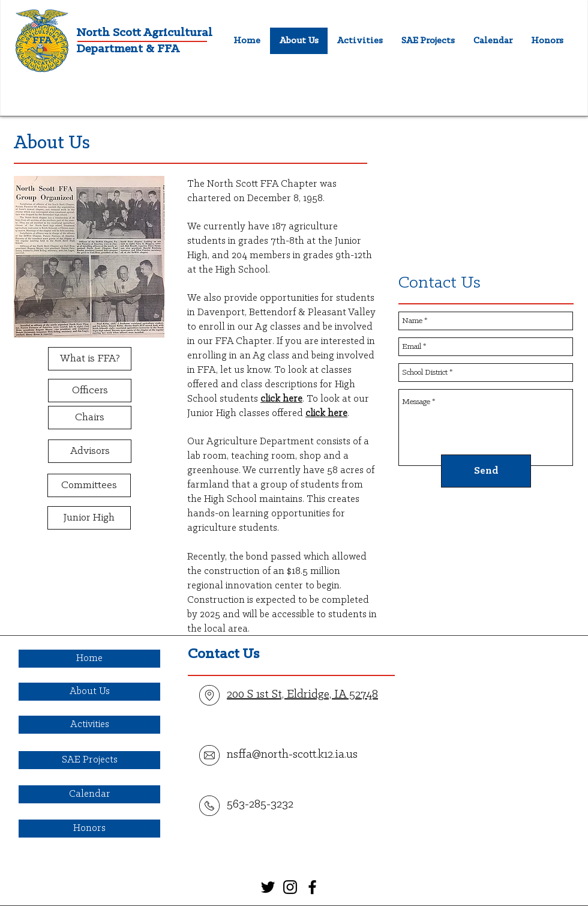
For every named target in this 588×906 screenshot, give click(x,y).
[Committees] (89, 485)
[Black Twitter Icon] (268, 887)
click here (281, 399)
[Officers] (90, 391)
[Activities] (89, 725)
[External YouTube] (486, 194)
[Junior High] (89, 518)
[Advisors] (90, 451)
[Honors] (89, 829)
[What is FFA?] (90, 359)
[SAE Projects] (89, 760)
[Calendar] (89, 794)
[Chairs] (90, 418)
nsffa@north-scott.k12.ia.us (292, 755)
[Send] (486, 471)
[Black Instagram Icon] (290, 887)
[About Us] (89, 692)
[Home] (89, 659)
